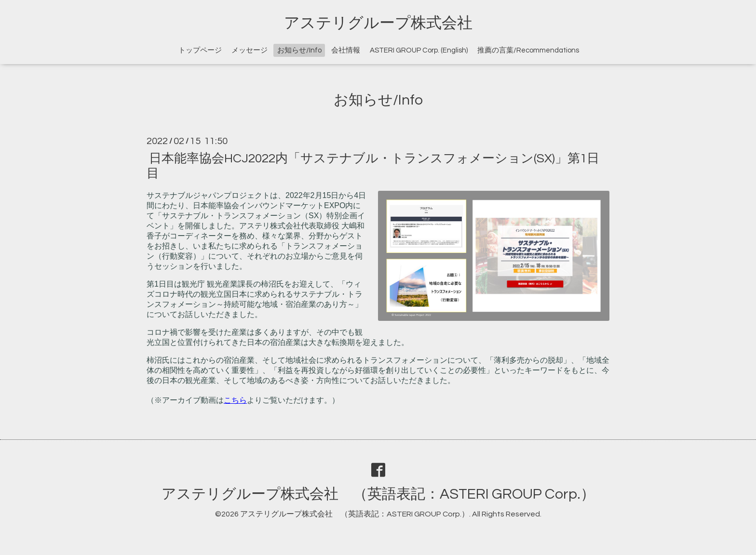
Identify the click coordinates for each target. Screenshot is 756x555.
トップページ (200, 50)
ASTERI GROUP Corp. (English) (419, 50)
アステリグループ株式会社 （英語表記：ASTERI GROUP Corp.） (378, 494)
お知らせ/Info (299, 50)
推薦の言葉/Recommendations (528, 50)
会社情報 (346, 50)
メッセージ (250, 50)
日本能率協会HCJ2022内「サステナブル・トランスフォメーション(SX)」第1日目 (373, 165)
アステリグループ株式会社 (378, 23)
